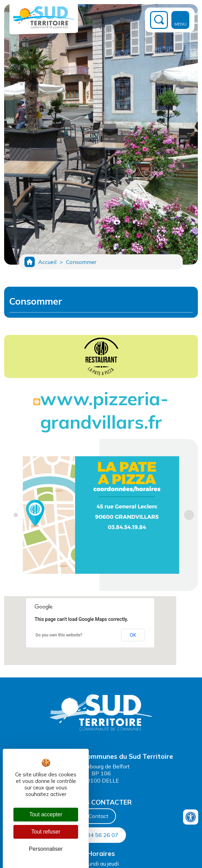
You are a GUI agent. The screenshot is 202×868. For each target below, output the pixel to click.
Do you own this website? (59, 635)
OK (133, 635)
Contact (98, 816)
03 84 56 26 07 (98, 835)
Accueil (47, 262)
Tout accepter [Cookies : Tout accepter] (46, 814)
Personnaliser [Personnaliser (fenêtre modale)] (46, 849)
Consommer (81, 262)
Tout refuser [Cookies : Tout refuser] (46, 832)
